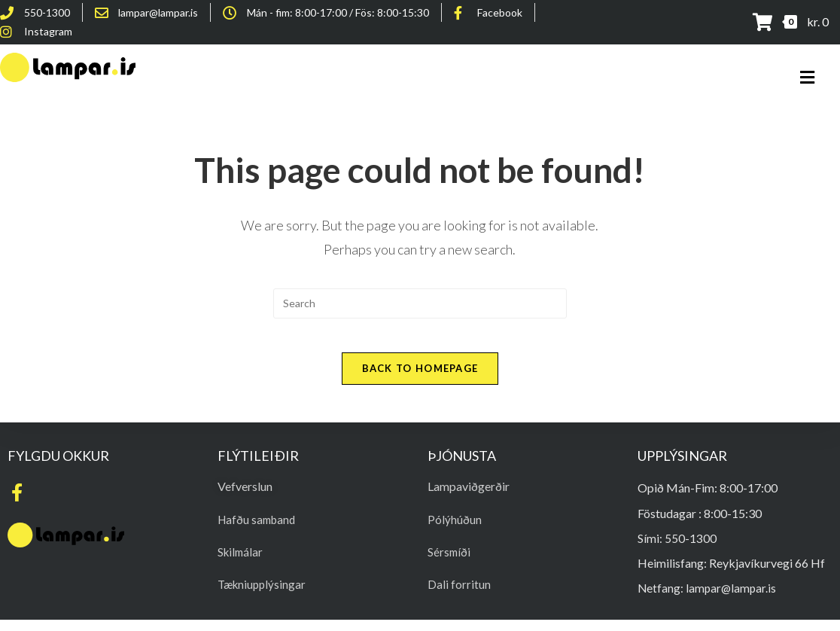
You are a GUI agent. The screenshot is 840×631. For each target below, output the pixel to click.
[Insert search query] (420, 303)
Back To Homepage (420, 380)
